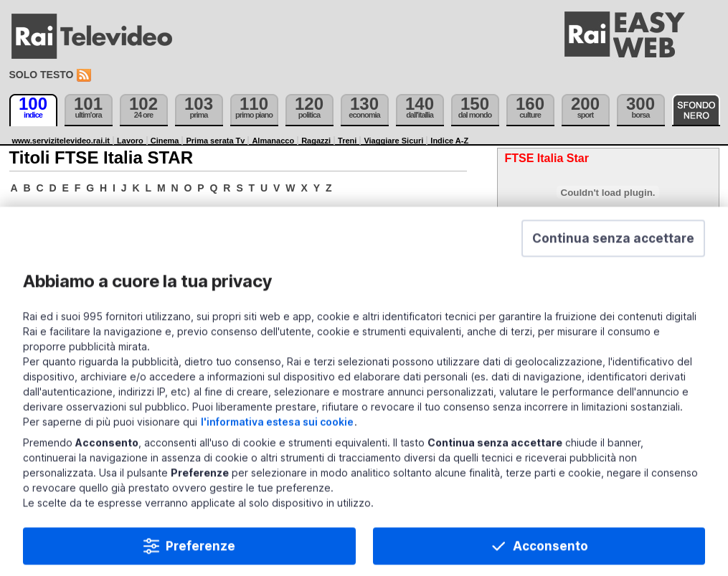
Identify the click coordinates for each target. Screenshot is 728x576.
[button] (613, 257)
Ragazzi (316, 141)
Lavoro (130, 141)
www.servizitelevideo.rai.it (61, 141)
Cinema (165, 141)
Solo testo (42, 75)
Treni (347, 141)
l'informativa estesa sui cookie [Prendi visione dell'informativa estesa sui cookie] (277, 440)
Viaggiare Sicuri (393, 141)
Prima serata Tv (215, 141)
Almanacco (273, 141)
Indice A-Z (449, 141)
